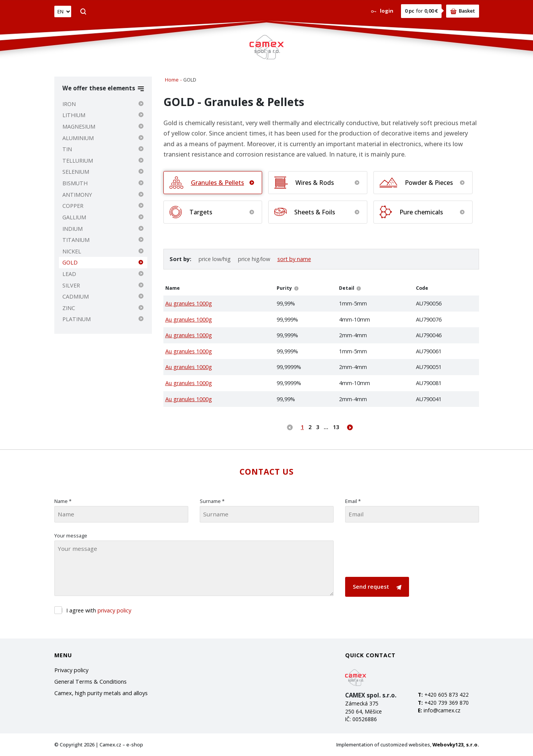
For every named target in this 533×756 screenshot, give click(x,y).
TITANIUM (76, 240)
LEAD (69, 274)
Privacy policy (71, 670)
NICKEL (72, 251)
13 (336, 427)
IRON (69, 104)
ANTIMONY (77, 195)
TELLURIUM (78, 161)
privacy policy (114, 610)
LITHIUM (74, 115)
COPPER (73, 206)
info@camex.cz (442, 710)
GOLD (70, 262)
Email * (353, 501)
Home (172, 80)
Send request (377, 587)
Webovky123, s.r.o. (456, 745)
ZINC (69, 308)
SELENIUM (76, 172)
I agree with (99, 610)
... (326, 427)
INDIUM (73, 229)
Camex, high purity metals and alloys (101, 693)
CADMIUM (76, 296)
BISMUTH (75, 183)
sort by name (294, 259)
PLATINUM (77, 319)
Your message (71, 536)
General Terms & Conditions (90, 682)
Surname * (212, 501)
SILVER (71, 285)
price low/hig (215, 259)
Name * (63, 501)
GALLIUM (74, 217)
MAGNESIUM (79, 127)
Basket (463, 11)
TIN (67, 149)
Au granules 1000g (189, 303)
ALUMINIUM (78, 138)
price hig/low (254, 259)
